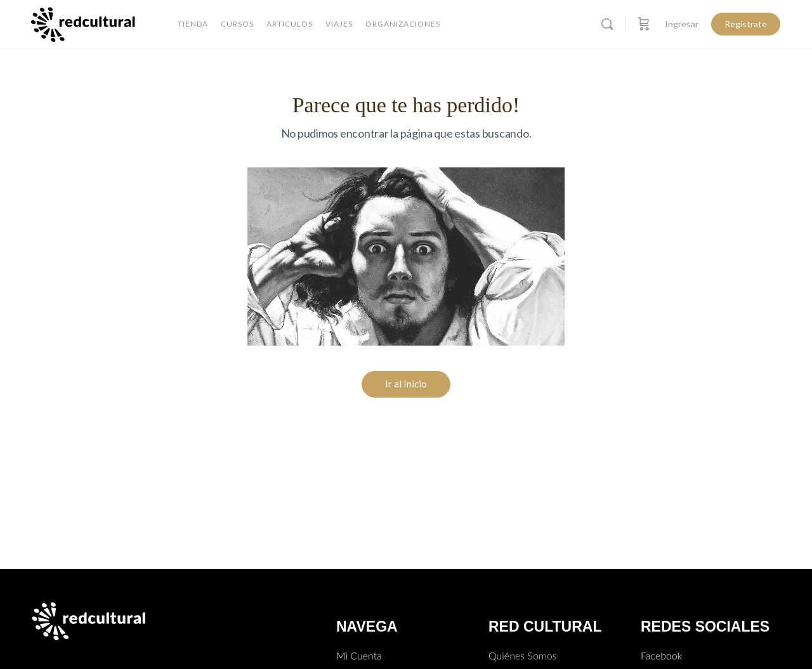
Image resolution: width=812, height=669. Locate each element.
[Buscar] (607, 24)
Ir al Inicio (406, 384)
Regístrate (746, 24)
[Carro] (644, 24)
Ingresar (682, 24)
